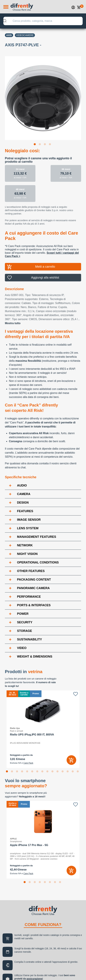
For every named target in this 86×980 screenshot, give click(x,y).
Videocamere (25, 35)
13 (68, 772)
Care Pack (28, 763)
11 (58, 772)
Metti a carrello (45, 267)
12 (63, 772)
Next (84, 96)
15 (78, 772)
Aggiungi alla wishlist (45, 278)
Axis (9, 35)
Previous (2, 96)
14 (73, 772)
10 (53, 772)
